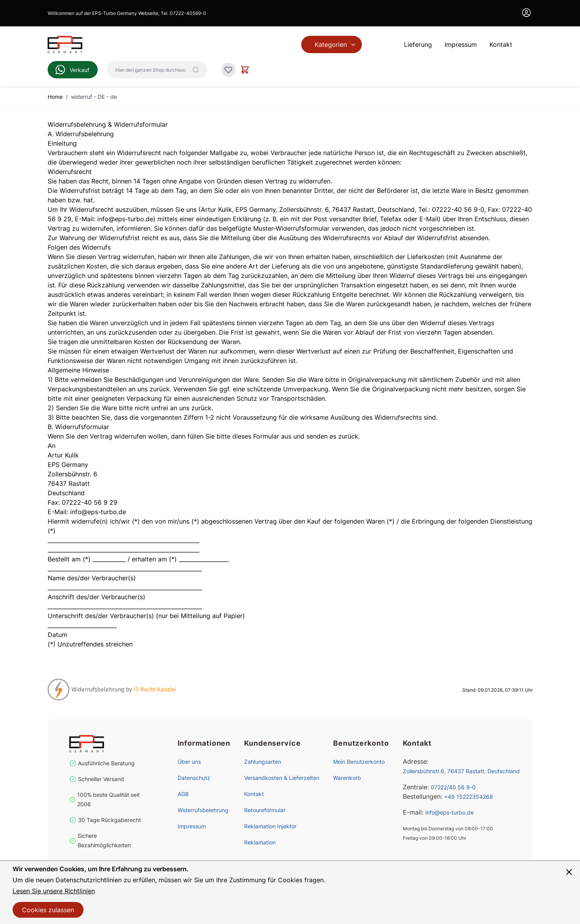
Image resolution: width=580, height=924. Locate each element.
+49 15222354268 (469, 797)
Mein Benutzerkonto (359, 762)
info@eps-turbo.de (449, 812)
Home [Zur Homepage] (55, 97)
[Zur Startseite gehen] (65, 44)
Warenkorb (347, 778)
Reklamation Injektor (270, 826)
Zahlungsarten (263, 762)
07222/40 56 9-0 (453, 787)
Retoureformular (265, 810)
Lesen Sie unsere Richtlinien (54, 891)
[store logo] (110, 744)
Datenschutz (194, 778)
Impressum (192, 826)
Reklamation (260, 842)
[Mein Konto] (526, 13)
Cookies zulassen (48, 910)
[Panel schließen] (569, 872)
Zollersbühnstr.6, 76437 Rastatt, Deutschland (461, 771)
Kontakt (254, 794)
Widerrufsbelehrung (203, 810)
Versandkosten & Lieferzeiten (282, 778)
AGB (183, 794)
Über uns (189, 762)
